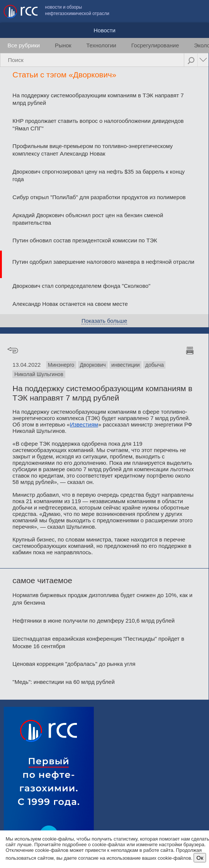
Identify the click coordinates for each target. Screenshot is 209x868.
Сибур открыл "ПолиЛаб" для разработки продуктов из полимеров (99, 197)
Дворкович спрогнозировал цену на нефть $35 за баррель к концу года (98, 175)
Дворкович (93, 365)
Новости (104, 30)
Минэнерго (61, 365)
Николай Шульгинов (39, 374)
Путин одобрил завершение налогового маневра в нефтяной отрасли (103, 262)
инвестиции (126, 365)
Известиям (84, 424)
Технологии (101, 45)
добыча (154, 365)
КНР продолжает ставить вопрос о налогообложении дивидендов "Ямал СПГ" (98, 125)
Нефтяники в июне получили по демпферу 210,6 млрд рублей (93, 621)
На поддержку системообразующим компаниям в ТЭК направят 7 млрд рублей (98, 99)
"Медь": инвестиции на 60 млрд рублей (63, 682)
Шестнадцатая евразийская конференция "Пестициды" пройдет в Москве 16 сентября (98, 642)
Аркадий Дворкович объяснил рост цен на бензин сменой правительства (88, 219)
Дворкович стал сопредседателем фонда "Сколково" (81, 286)
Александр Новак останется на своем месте (70, 304)
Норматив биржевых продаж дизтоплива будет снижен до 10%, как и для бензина (102, 599)
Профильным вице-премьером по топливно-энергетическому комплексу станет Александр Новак (92, 150)
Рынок (63, 45)
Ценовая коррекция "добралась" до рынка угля (74, 664)
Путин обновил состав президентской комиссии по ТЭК (85, 240)
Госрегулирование (155, 45)
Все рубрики (24, 45)
